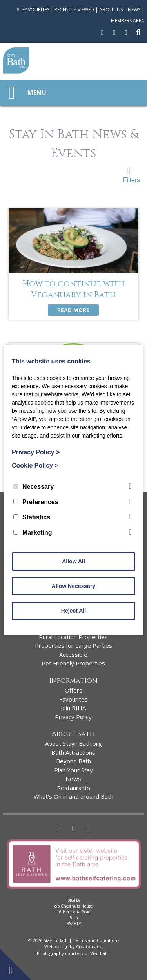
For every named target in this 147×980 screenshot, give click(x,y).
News (134, 10)
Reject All (73, 611)
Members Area (128, 21)
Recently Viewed (74, 10)
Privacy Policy (73, 717)
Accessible (73, 655)
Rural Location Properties (73, 637)
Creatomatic (89, 947)
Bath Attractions (73, 752)
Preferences (36, 502)
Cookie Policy (35, 466)
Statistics (32, 517)
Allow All (73, 561)
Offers (73, 690)
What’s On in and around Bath (73, 796)
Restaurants (73, 788)
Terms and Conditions (96, 940)
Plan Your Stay (73, 770)
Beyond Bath (73, 761)
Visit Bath (100, 953)
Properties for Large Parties (73, 645)
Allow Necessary (73, 586)
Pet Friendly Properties (73, 663)
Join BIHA (73, 708)
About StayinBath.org (73, 743)
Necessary (34, 487)
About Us (111, 10)
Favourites (32, 10)
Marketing (33, 532)
